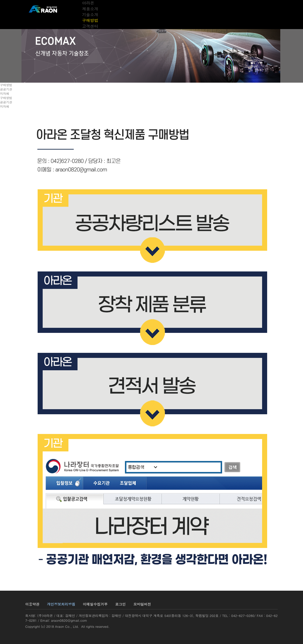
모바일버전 (142, 604)
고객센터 (90, 26)
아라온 (88, 3)
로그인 (120, 604)
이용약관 (32, 604)
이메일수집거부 (95, 604)
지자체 (5, 93)
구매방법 (90, 20)
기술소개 (90, 15)
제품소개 (90, 9)
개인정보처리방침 (61, 604)
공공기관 (6, 89)
